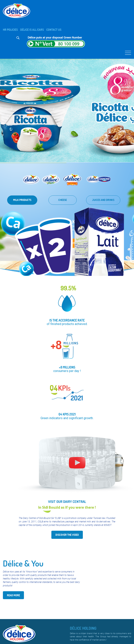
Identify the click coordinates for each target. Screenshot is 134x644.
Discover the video (67, 535)
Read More (13, 595)
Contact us (54, 30)
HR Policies (10, 30)
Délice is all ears (32, 30)
